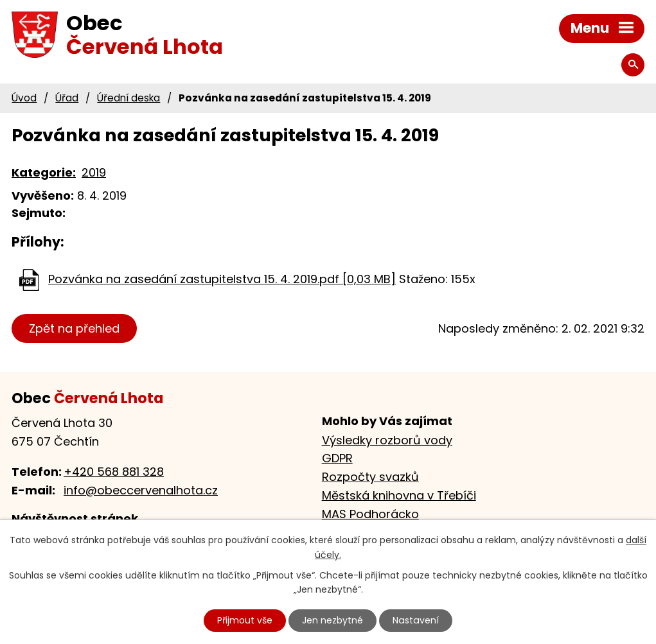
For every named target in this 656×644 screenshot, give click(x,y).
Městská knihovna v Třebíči (399, 495)
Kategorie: (44, 172)
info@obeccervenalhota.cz (141, 490)
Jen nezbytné (333, 620)
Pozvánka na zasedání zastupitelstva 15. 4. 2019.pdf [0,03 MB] (222, 279)
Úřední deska (129, 98)
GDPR (337, 458)
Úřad (67, 98)
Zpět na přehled (74, 328)
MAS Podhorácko (370, 514)
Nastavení (416, 620)
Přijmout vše (245, 620)
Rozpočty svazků (370, 477)
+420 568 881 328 (114, 472)
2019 (94, 172)
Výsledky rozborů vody (387, 440)
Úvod (24, 98)
